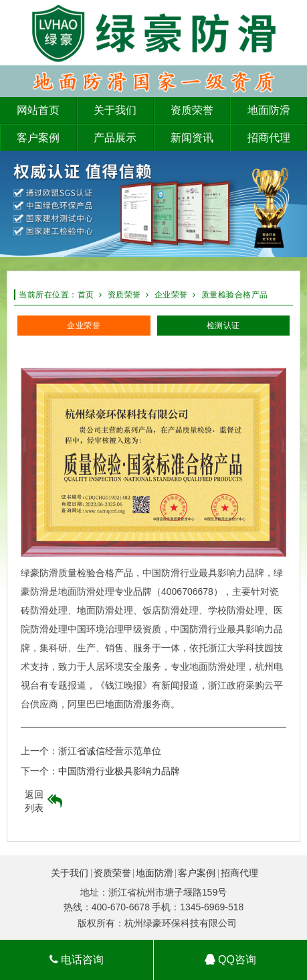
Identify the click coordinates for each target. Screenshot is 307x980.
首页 (86, 295)
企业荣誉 (171, 295)
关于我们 (70, 873)
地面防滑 (155, 873)
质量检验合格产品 (235, 295)
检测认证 (223, 326)
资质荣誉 (124, 295)
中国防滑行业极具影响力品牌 (119, 771)
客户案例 (197, 873)
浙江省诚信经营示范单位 (110, 751)
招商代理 (239, 873)
